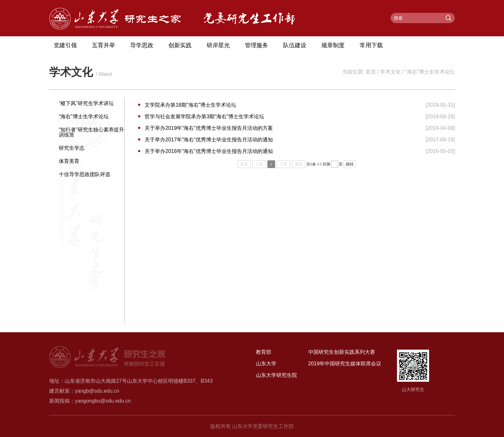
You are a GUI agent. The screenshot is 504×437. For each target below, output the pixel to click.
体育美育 (69, 161)
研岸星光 (218, 45)
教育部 (264, 352)
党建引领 (65, 45)
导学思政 (142, 45)
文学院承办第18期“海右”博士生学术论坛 (190, 105)
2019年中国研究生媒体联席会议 (345, 364)
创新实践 (180, 45)
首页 (371, 72)
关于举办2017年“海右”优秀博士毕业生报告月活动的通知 (209, 140)
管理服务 (256, 45)
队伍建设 (295, 45)
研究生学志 (72, 148)
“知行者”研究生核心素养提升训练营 (91, 132)
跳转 (350, 164)
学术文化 (391, 72)
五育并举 (104, 45)
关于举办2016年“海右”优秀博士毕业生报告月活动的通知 (209, 151)
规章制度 (333, 45)
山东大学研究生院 (276, 375)
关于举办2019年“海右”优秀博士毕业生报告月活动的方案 (209, 128)
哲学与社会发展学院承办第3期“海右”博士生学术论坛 (204, 116)
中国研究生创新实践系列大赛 (342, 352)
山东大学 (266, 364)
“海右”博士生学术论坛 (430, 72)
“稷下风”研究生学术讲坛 (86, 103)
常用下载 (371, 45)
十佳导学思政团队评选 (85, 174)
